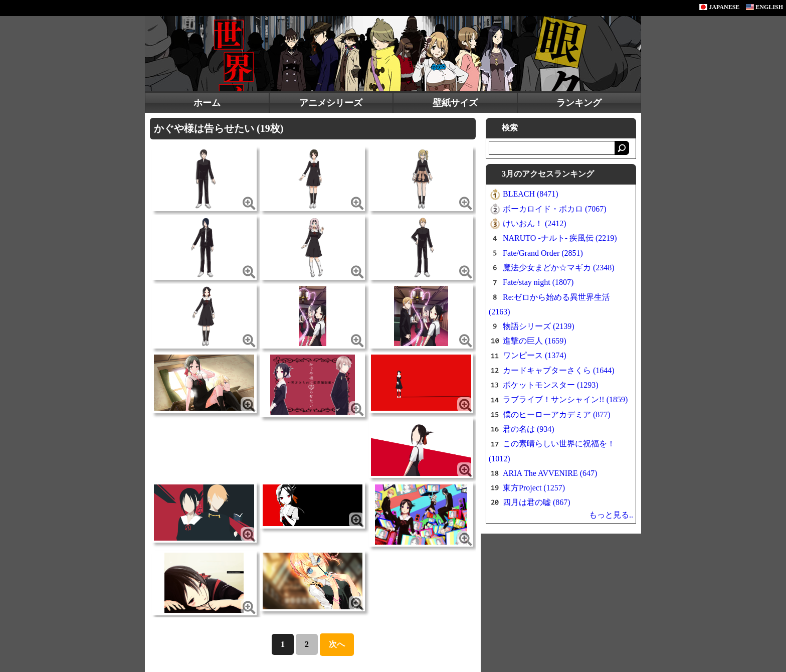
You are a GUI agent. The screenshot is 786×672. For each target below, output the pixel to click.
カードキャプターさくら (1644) (559, 370)
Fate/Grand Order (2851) (543, 253)
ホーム (207, 103)
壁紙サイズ (455, 103)
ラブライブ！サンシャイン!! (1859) (565, 399)
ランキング (579, 103)
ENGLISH (764, 7)
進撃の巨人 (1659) (535, 341)
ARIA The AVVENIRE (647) (550, 473)
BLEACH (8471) (531, 194)
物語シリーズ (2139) (539, 326)
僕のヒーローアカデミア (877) (557, 414)
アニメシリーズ (331, 103)
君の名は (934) (529, 429)
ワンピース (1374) (535, 355)
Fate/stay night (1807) (538, 282)
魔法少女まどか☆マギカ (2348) (559, 268)
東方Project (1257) (534, 488)
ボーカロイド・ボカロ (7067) (555, 209)
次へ (337, 644)
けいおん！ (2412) (535, 223)
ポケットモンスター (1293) (551, 385)
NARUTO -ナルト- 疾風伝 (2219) (560, 238)
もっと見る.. (611, 515)
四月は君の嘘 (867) (537, 502)
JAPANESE (719, 7)
